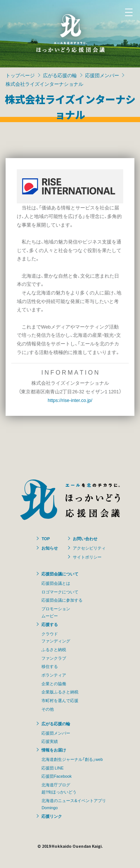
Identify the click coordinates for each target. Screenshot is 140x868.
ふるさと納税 (54, 649)
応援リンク (52, 816)
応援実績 (50, 741)
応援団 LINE (52, 768)
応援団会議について (60, 574)
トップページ (20, 75)
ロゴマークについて (60, 592)
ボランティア (54, 675)
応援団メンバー (102, 75)
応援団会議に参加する (62, 600)
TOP (46, 538)
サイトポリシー (87, 557)
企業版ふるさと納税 (60, 692)
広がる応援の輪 (60, 75)
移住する (50, 666)
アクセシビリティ (89, 548)
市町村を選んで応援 (60, 700)
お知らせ (50, 548)
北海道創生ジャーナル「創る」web (72, 759)
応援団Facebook (56, 776)
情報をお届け (54, 750)
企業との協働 (54, 683)
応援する (50, 624)
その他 (48, 709)
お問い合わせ (85, 538)
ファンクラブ (54, 658)
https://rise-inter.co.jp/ (70, 400)
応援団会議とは (56, 583)
